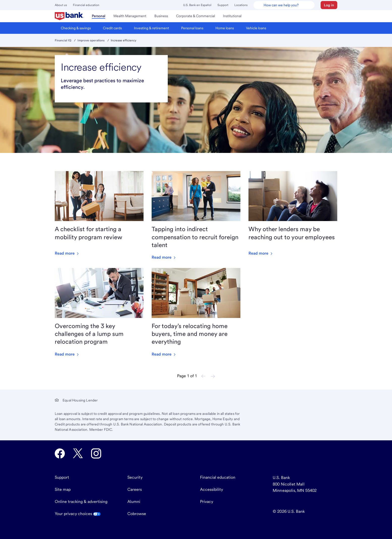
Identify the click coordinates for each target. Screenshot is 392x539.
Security (135, 477)
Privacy (207, 502)
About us (61, 5)
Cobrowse (137, 514)
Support (223, 5)
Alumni (134, 502)
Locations (241, 5)
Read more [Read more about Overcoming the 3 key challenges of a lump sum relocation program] (67, 354)
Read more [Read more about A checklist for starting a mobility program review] (67, 253)
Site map (63, 489)
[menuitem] (69, 16)
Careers (135, 489)
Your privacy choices (78, 514)
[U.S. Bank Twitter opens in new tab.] (78, 453)
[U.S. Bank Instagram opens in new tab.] (96, 453)
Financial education (86, 5)
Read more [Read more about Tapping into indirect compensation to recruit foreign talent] (164, 257)
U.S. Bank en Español (197, 5)
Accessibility (212, 489)
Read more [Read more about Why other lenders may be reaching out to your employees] (261, 253)
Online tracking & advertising (81, 502)
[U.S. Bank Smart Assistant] (284, 5)
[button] (329, 5)
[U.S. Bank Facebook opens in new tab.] (60, 453)
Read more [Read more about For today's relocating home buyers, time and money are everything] (164, 354)
